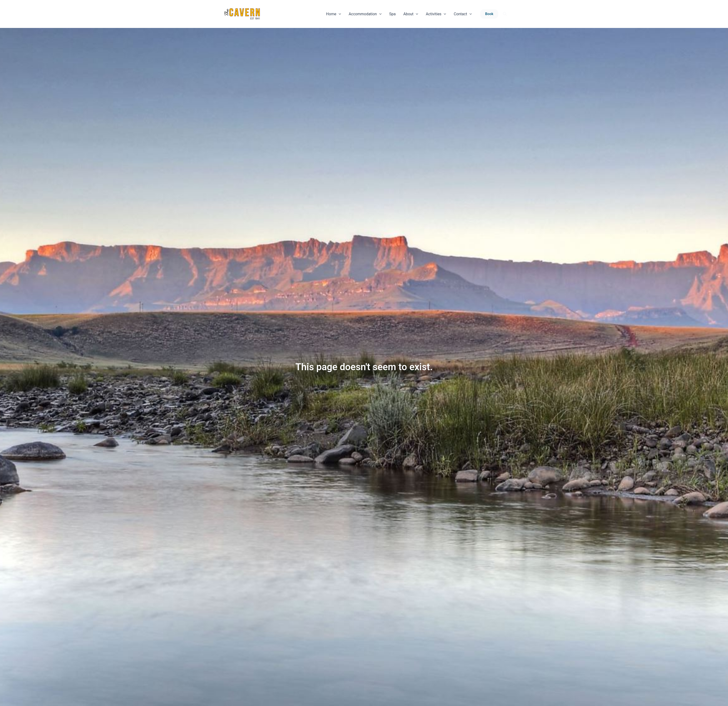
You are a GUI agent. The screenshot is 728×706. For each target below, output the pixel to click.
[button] (489, 14)
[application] (339, 14)
